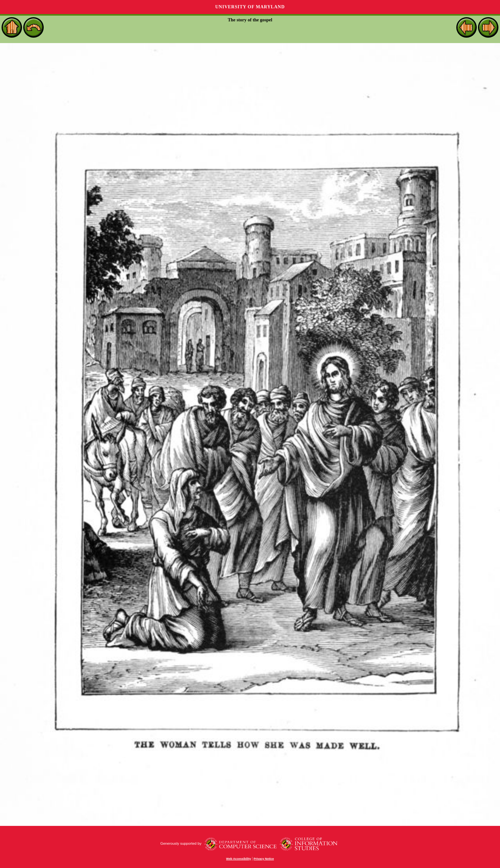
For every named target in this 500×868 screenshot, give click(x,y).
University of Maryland (250, 7)
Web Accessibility (239, 859)
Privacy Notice (264, 859)
